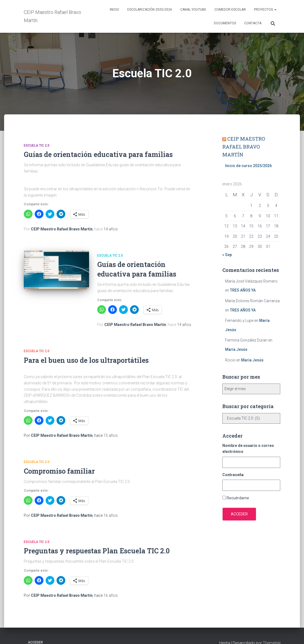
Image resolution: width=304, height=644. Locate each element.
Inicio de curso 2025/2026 (248, 166)
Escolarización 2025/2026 (150, 10)
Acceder (239, 514)
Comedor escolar (230, 10)
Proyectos (265, 10)
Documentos (225, 23)
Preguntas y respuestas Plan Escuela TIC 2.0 (97, 551)
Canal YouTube (193, 10)
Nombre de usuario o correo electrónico (248, 449)
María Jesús (236, 349)
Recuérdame (238, 498)
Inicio (114, 10)
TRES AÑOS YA (243, 290)
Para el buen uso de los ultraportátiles (86, 360)
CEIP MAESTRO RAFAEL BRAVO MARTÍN (244, 147)
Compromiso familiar (59, 471)
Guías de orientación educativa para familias (98, 154)
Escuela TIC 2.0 (37, 146)
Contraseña (233, 475)
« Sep (227, 255)
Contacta (253, 23)
